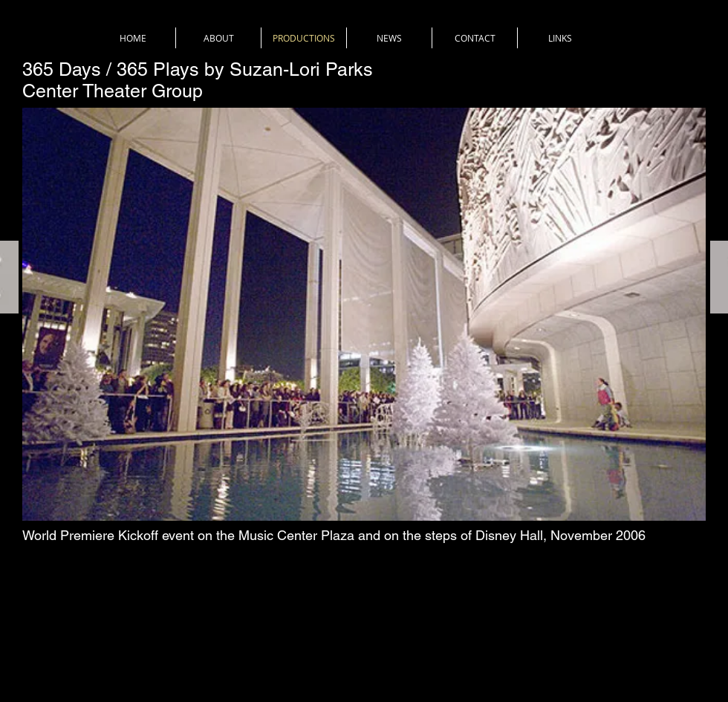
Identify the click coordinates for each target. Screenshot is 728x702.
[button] (364, 314)
